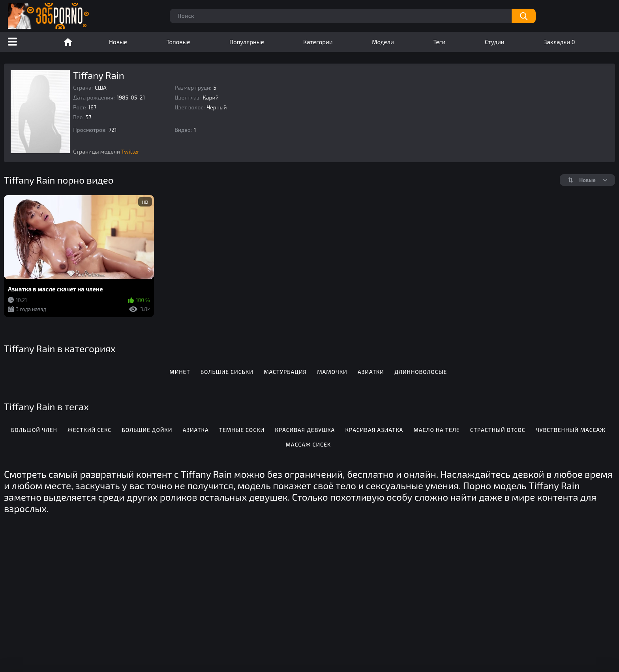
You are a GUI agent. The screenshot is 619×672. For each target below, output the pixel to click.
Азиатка (196, 430)
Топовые (178, 42)
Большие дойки (147, 430)
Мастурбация (285, 372)
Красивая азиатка (374, 430)
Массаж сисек (309, 444)
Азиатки (371, 372)
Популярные (247, 42)
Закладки (559, 42)
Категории (318, 42)
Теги (439, 42)
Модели (383, 42)
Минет (180, 372)
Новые (118, 42)
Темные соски (242, 430)
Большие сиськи (227, 372)
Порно (68, 42)
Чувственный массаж (571, 430)
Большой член (34, 430)
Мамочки (332, 372)
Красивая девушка (305, 430)
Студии (495, 42)
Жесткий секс (89, 430)
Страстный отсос (498, 430)
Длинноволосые (421, 372)
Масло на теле (437, 430)
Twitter (130, 151)
